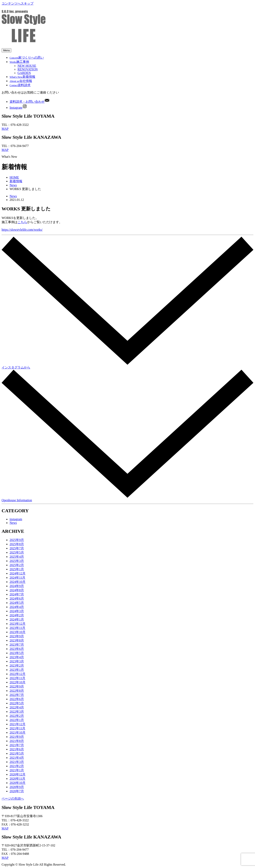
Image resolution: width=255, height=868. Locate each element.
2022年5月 (17, 703)
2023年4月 (17, 657)
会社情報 (21, 81)
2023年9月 (17, 636)
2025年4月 (17, 557)
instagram (16, 519)
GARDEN (24, 73)
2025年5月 (17, 552)
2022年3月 (17, 712)
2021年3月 (17, 762)
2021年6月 (17, 749)
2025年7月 (17, 548)
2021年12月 (18, 724)
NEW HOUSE (27, 66)
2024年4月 (17, 607)
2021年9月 (17, 737)
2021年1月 (17, 770)
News (13, 185)
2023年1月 (17, 670)
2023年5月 (17, 653)
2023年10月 (18, 632)
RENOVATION (28, 69)
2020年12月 (18, 774)
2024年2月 (17, 615)
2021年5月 (17, 753)
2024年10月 (18, 582)
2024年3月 (17, 611)
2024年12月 (18, 573)
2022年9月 (17, 686)
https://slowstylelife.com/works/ (22, 230)
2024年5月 (17, 603)
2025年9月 (17, 540)
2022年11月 (17, 678)
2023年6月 (17, 649)
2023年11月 (17, 628)
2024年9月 (17, 586)
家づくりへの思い (27, 58)
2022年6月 (17, 699)
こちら (22, 222)
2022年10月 (18, 682)
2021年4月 (17, 758)
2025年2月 (17, 565)
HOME (14, 177)
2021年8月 (17, 741)
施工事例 (19, 62)
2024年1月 (17, 619)
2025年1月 (17, 569)
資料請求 (20, 85)
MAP (5, 129)
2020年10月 (18, 783)
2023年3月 (17, 661)
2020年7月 (17, 791)
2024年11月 (17, 578)
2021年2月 (17, 766)
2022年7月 (17, 695)
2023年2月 (17, 666)
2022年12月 (18, 674)
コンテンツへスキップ (18, 3)
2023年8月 (17, 640)
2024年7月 (17, 594)
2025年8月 (17, 544)
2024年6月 (17, 599)
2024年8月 (17, 590)
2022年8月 (17, 691)
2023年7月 (17, 645)
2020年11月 (17, 779)
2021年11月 (17, 728)
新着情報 (22, 77)
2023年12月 (18, 624)
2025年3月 (17, 561)
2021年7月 (17, 745)
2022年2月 (17, 716)
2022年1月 (17, 720)
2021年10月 (18, 733)
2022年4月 (17, 707)
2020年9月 (17, 787)
